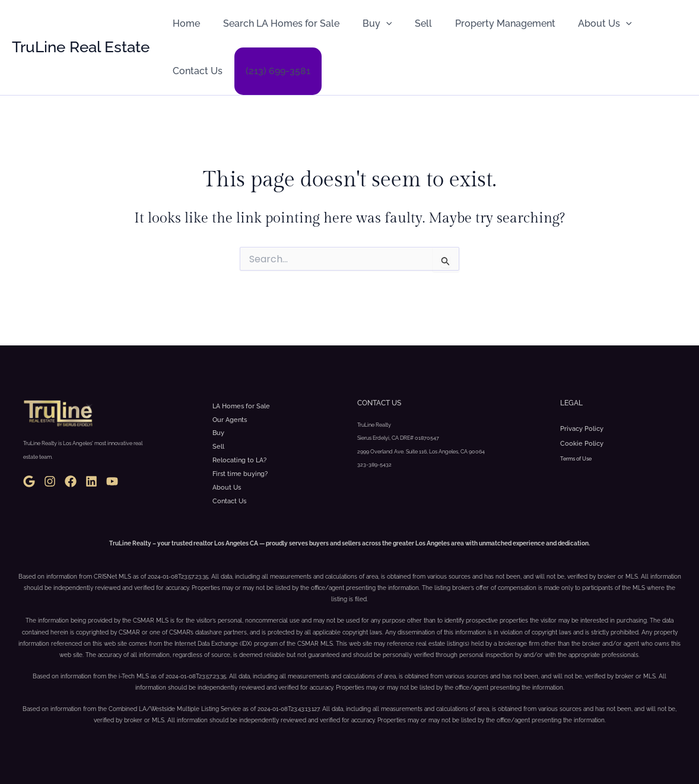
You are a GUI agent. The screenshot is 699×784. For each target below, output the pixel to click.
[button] (376, 24)
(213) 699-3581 (272, 71)
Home (185, 23)
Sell (410, 23)
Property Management (487, 23)
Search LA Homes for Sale (275, 23)
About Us (584, 24)
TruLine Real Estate (81, 47)
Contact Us (196, 71)
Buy (367, 24)
